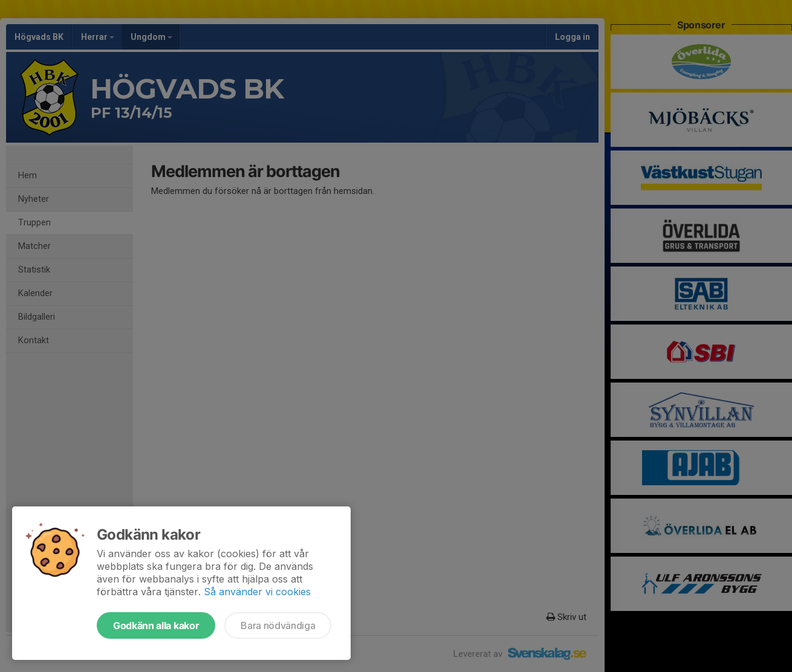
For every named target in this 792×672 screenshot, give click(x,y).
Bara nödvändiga (278, 625)
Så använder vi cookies (257, 592)
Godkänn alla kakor (156, 625)
